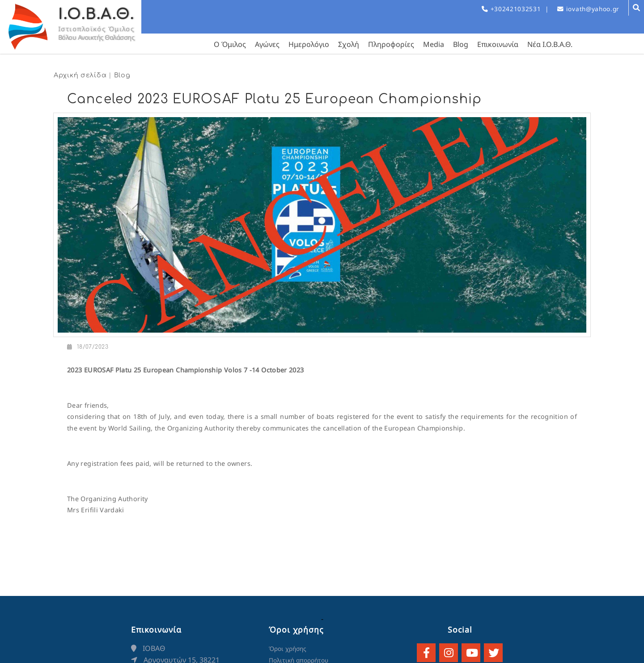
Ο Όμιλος (230, 44)
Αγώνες (267, 44)
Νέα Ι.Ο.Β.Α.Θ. (550, 44)
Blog (461, 44)
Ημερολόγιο (309, 44)
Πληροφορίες (391, 44)
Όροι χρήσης (288, 648)
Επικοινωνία (498, 44)
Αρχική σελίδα (80, 75)
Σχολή (349, 44)
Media (434, 44)
